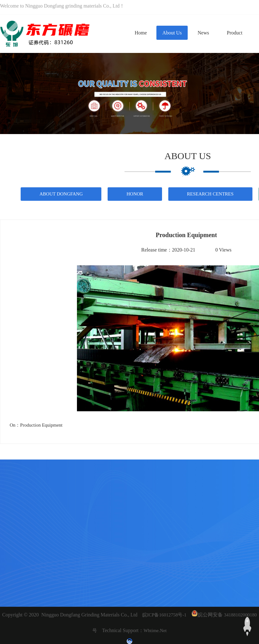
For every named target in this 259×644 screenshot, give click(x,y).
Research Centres (210, 194)
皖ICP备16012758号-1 (164, 615)
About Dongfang (61, 194)
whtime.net (155, 631)
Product (235, 33)
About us (172, 33)
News (203, 33)
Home (141, 33)
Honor (135, 194)
